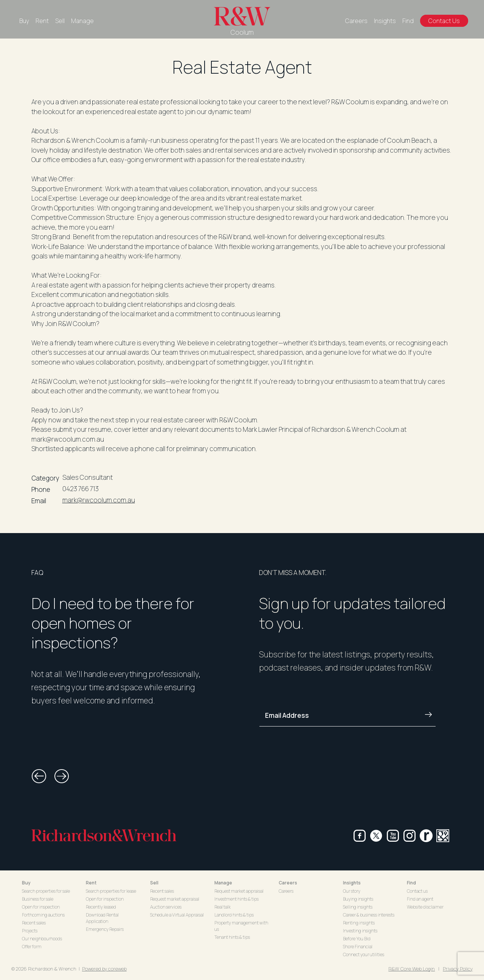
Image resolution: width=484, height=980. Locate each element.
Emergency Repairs (105, 929)
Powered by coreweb (104, 969)
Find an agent (420, 899)
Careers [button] (288, 883)
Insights (385, 21)
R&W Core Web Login (412, 969)
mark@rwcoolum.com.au (99, 500)
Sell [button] (154, 883)
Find (408, 21)
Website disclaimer (425, 907)
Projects (30, 931)
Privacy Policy (458, 969)
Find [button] (411, 883)
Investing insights (360, 931)
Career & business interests (369, 915)
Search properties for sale (46, 891)
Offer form (32, 947)
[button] (39, 776)
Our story (352, 891)
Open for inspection (41, 907)
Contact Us (444, 21)
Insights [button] (352, 883)
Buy (24, 21)
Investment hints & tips (237, 899)
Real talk (223, 907)
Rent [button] (91, 883)
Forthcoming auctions (43, 915)
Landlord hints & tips (234, 915)
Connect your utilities (364, 954)
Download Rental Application (102, 918)
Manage (82, 21)
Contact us (417, 891)
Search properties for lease (111, 891)
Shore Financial (358, 947)
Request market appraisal (175, 899)
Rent (42, 21)
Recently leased (101, 907)
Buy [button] (26, 883)
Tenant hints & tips (232, 937)
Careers (356, 21)
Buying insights (358, 899)
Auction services (166, 907)
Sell (60, 21)
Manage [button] (223, 883)
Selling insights (358, 907)
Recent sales (34, 923)
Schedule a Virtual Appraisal (177, 915)
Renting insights (359, 923)
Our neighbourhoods (42, 939)
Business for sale (38, 899)
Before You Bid (357, 939)
